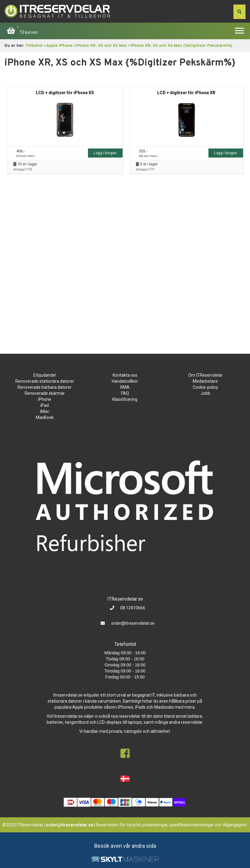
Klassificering (125, 399)
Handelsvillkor (125, 381)
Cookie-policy (205, 387)
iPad (45, 405)
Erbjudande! (45, 375)
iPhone (45, 399)
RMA (125, 387)
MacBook (45, 417)
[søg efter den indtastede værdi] (239, 12)
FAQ (125, 393)
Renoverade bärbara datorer (45, 387)
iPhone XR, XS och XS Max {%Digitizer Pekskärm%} (181, 46)
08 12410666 (132, 608)
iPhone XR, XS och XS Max (101, 46)
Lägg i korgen (105, 153)
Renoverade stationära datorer (45, 381)
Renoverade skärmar (45, 393)
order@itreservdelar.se (133, 623)
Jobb (205, 393)
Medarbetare (205, 381)
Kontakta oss (125, 375)
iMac (45, 411)
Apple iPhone (59, 46)
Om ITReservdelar (205, 375)
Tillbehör (34, 46)
